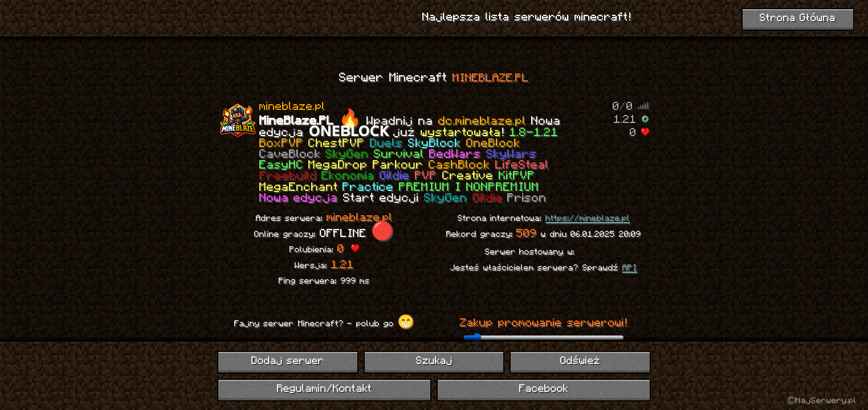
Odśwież (580, 361)
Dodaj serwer (288, 361)
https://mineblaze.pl (588, 219)
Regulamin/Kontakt (325, 389)
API (630, 268)
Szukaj (434, 361)
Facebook (544, 389)
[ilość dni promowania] (543, 338)
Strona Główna (798, 19)
